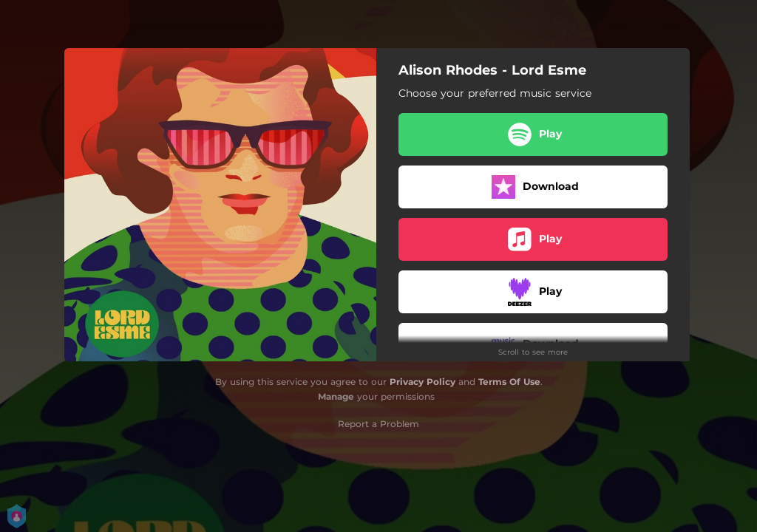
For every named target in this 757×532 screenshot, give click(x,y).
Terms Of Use (509, 382)
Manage (336, 396)
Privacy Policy (422, 382)
